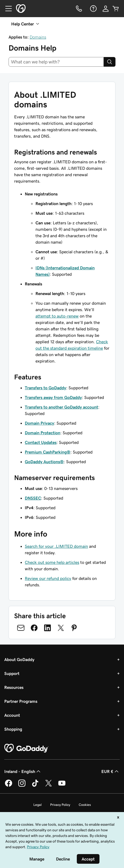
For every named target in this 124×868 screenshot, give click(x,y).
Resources (14, 687)
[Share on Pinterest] (74, 628)
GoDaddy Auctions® (44, 462)
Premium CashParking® (48, 452)
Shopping (13, 729)
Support (12, 673)
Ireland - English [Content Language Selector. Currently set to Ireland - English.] (23, 771)
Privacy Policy (60, 805)
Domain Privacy (39, 423)
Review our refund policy (48, 578)
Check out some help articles (52, 562)
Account (12, 715)
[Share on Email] (21, 628)
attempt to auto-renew (57, 316)
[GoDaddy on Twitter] (49, 786)
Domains (38, 37)
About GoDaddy (19, 659)
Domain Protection (43, 433)
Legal (37, 805)
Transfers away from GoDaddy (53, 397)
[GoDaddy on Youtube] (62, 786)
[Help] (93, 9)
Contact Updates (41, 442)
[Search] (110, 62)
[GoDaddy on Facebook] (9, 786)
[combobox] (56, 62)
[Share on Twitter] (61, 628)
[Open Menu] (6, 9)
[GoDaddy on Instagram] (22, 786)
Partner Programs (21, 701)
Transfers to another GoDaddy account (61, 407)
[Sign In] (106, 9)
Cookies (85, 805)
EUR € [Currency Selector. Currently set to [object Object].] (111, 771)
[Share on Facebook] (34, 628)
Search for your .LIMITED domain (56, 546)
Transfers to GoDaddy (45, 388)
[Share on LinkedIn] (47, 628)
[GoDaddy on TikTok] (35, 786)
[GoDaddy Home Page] (26, 748)
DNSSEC (33, 498)
